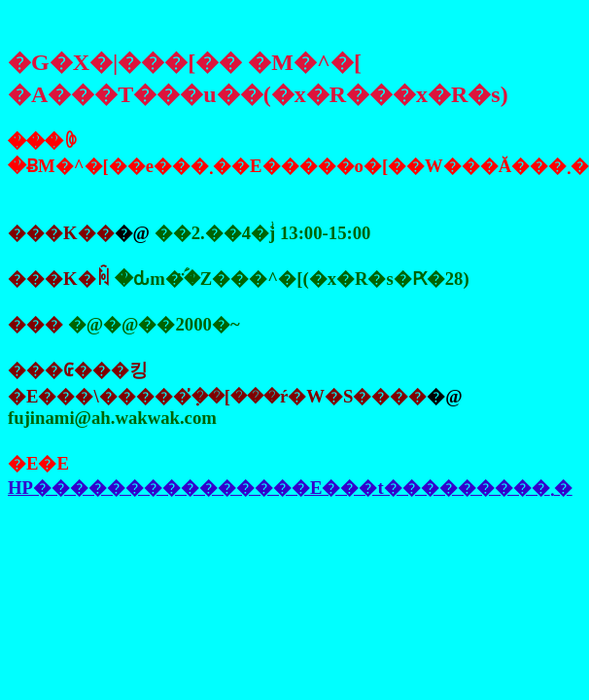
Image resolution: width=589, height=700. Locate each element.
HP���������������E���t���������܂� (290, 488)
